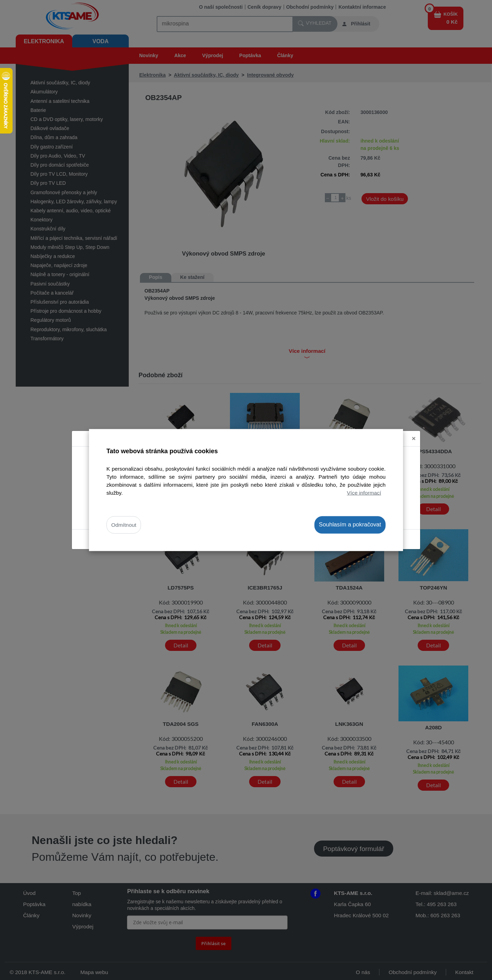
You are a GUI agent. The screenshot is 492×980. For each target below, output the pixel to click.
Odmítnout (124, 525)
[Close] (414, 439)
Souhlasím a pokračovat (350, 525)
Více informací (364, 493)
